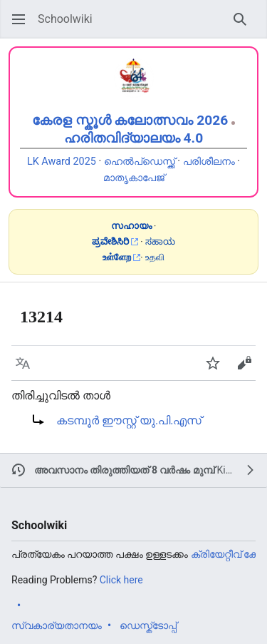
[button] (19, 19)
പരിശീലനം (209, 162)
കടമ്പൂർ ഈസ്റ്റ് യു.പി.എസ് (129, 420)
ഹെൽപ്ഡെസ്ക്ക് (140, 162)
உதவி (155, 257)
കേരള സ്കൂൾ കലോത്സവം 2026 (130, 120)
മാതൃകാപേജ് (134, 178)
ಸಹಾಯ (160, 241)
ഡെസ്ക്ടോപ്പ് (148, 625)
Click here (121, 580)
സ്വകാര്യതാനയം (57, 625)
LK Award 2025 (62, 162)
